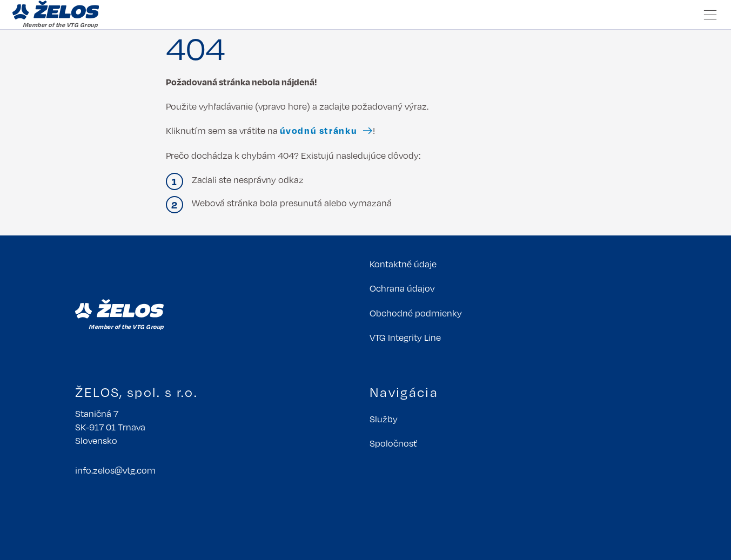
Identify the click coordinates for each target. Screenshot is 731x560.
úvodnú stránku (319, 130)
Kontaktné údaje (403, 264)
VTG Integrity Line (405, 337)
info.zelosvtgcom (115, 470)
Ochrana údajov (402, 288)
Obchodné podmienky (416, 313)
